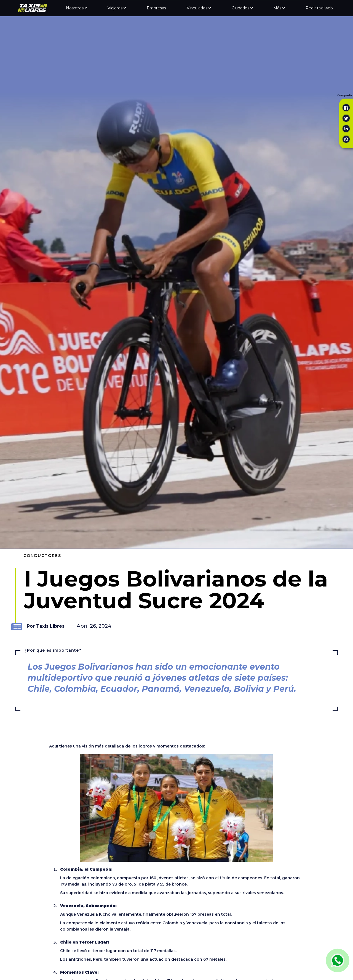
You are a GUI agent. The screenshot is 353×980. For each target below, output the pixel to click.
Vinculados (199, 8)
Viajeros (117, 8)
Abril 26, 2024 (94, 626)
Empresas (156, 8)
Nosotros (77, 8)
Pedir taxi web (319, 8)
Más (279, 8)
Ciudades (242, 8)
